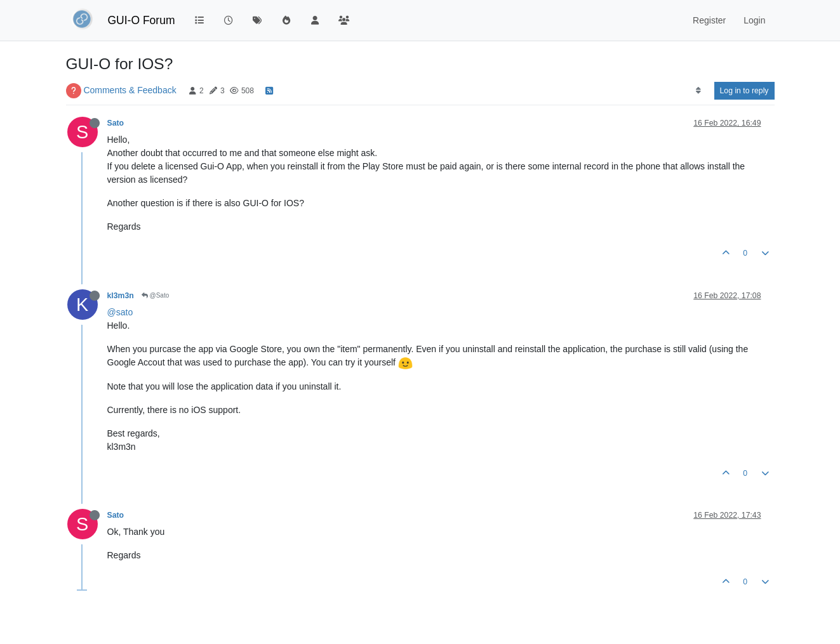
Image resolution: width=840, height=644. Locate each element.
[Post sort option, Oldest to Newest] (698, 91)
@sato (120, 312)
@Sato (156, 295)
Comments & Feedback (130, 90)
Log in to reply (744, 91)
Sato (116, 123)
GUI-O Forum (142, 20)
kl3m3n (121, 296)
